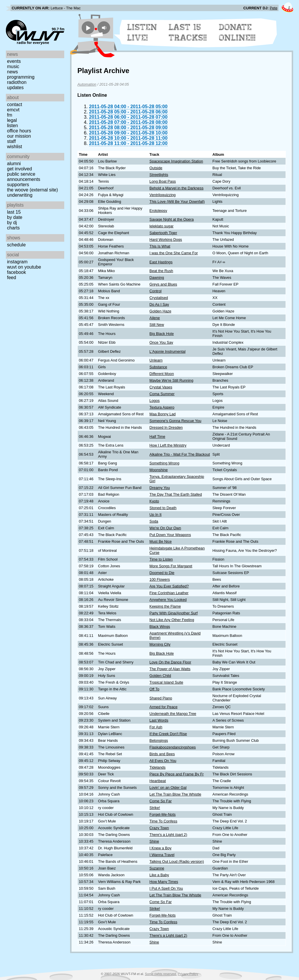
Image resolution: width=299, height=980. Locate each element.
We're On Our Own (165, 528)
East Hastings (161, 262)
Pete (274, 8)
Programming (21, 77)
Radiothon (17, 82)
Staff (11, 141)
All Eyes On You (163, 761)
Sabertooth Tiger (163, 233)
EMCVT (13, 110)
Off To (154, 689)
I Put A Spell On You (166, 888)
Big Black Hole (162, 334)
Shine (154, 841)
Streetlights (159, 175)
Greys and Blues (163, 284)
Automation (87, 84)
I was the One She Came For (174, 253)
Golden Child (160, 676)
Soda (154, 521)
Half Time (157, 437)
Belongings (159, 740)
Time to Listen (161, 559)
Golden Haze (160, 311)
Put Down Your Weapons (170, 535)
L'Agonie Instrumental (167, 351)
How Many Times (164, 882)
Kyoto (154, 501)
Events (14, 61)
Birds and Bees (162, 754)
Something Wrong (164, 463)
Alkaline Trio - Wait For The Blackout (180, 454)
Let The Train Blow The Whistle (175, 794)
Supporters (18, 185)
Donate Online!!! (237, 32)
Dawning (157, 278)
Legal (12, 120)
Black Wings (160, 626)
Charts (13, 228)
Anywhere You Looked (168, 600)
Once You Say (161, 342)
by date (15, 217)
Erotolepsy (158, 211)
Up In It (155, 515)
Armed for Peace (164, 707)
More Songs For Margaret (171, 566)
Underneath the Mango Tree (173, 714)
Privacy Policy (188, 974)
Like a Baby (159, 875)
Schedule (16, 245)
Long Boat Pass (163, 181)
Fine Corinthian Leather (169, 593)
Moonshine (159, 470)
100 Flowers (160, 579)
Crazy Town (159, 828)
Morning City (160, 644)
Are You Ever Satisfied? (169, 586)
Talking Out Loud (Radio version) (177, 861)
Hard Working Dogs (166, 240)
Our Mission (19, 136)
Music (13, 66)
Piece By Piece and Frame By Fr (177, 774)
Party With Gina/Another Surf (174, 613)
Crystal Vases (161, 387)
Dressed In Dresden (166, 427)
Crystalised (159, 298)
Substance (158, 367)
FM (10, 115)
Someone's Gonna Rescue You (175, 421)
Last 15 (14, 212)
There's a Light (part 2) (168, 835)
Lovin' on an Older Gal (168, 788)
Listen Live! (142, 32)
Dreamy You (160, 488)
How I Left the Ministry (168, 445)
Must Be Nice (161, 541)
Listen (12, 126)
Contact (15, 104)
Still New (157, 325)
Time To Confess (163, 821)
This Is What (160, 246)
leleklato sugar (162, 226)
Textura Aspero (162, 407)
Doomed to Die (162, 573)
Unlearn (156, 360)
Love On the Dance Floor (170, 662)
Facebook (16, 272)
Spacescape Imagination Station (176, 161)
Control (155, 291)
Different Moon (162, 374)
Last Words (159, 720)
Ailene (155, 318)
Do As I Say (159, 304)
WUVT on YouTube (24, 267)
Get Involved (19, 169)
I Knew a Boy (160, 848)
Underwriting (20, 195)
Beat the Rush (161, 271)
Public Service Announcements (24, 177)
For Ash (156, 727)
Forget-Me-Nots (163, 814)
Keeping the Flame (165, 606)
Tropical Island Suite (166, 682)
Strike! (155, 808)
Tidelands (158, 767)
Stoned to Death (163, 508)
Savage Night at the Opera (172, 219)
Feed (12, 278)
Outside (156, 168)
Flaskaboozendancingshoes (173, 747)
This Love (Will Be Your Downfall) (177, 202)
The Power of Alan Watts (170, 669)
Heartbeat (158, 781)
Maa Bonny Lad (163, 414)
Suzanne (157, 868)
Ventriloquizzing (163, 195)
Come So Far (161, 801)
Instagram (17, 262)
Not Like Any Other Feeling (172, 620)
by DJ (12, 223)
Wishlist (15, 147)
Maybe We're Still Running (171, 380)
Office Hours (19, 131)
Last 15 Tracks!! (188, 32)
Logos (155, 401)
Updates (15, 88)
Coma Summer (162, 394)
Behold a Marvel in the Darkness (177, 188)
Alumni (14, 164)
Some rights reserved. (161, 974)
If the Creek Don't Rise (168, 734)
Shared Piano (161, 698)
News (12, 72)
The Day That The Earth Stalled (176, 494)
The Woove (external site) (32, 190)
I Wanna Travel (162, 855)
